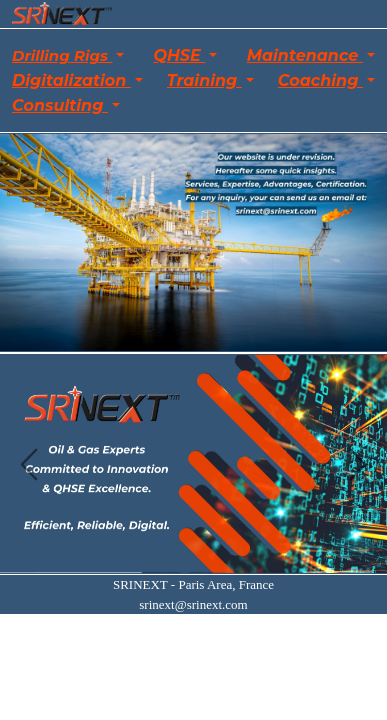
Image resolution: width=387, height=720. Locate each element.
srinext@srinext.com (193, 604)
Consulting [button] (60, 105)
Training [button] (204, 80)
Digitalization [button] (71, 80)
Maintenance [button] (305, 55)
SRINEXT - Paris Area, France (193, 584)
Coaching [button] (320, 80)
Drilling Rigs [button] (62, 55)
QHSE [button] (179, 55)
